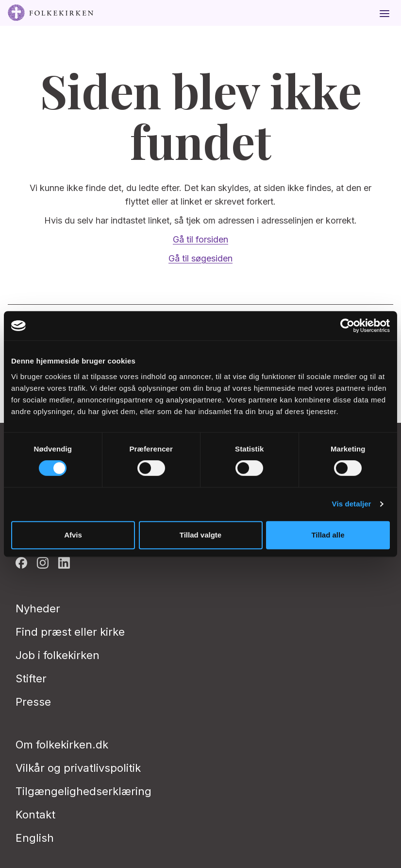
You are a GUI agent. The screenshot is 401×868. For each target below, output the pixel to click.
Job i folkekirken (58, 655)
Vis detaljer (352, 504)
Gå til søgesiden (200, 258)
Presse (33, 702)
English (35, 838)
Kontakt (35, 815)
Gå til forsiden (200, 239)
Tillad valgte (200, 535)
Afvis (73, 535)
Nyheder (38, 608)
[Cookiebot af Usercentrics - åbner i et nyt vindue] (347, 326)
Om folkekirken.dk (62, 745)
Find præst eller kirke (70, 632)
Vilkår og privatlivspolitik (78, 768)
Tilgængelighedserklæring (84, 791)
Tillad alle (328, 535)
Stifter (31, 678)
